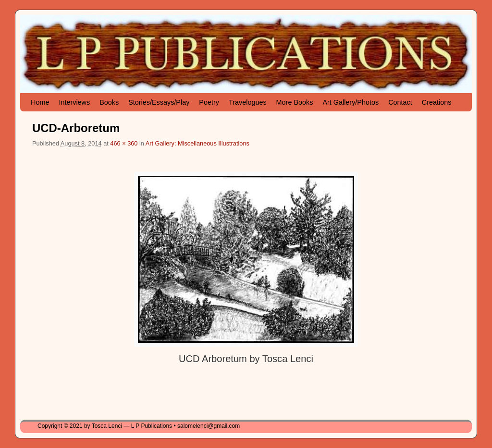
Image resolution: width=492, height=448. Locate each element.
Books (109, 102)
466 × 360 (124, 143)
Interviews (74, 102)
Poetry (209, 102)
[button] (246, 259)
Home (40, 102)
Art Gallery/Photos (351, 102)
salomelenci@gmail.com (209, 426)
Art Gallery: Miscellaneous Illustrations (197, 143)
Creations (437, 102)
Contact (400, 102)
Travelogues (248, 102)
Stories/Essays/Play (159, 102)
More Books (295, 102)
